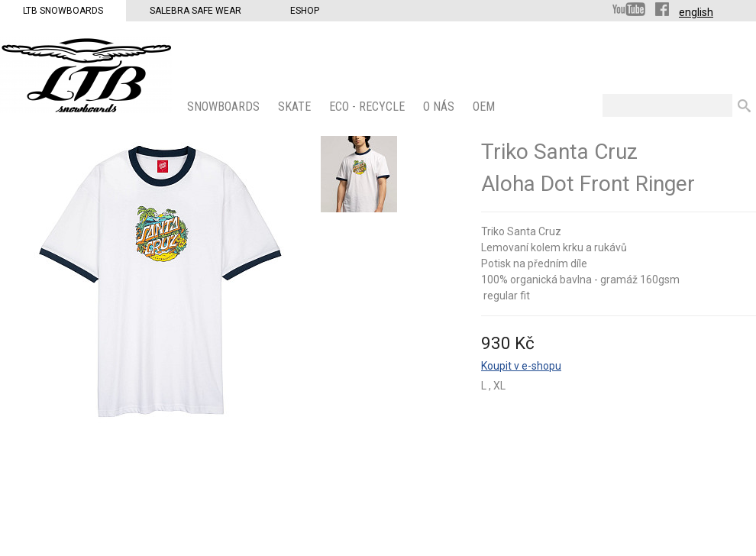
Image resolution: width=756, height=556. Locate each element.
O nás (440, 107)
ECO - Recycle (368, 107)
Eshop (305, 11)
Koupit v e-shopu (521, 366)
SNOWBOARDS (225, 107)
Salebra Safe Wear (195, 11)
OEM (485, 107)
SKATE (296, 107)
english (696, 12)
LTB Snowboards (63, 11)
